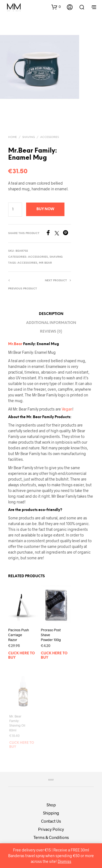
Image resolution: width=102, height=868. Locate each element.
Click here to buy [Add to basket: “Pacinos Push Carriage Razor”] (21, 656)
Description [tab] (51, 314)
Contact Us (51, 821)
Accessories (50, 137)
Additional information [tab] (51, 323)
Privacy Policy (51, 829)
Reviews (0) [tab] (51, 332)
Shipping (51, 813)
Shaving (29, 137)
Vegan (67, 409)
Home (13, 137)
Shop (51, 805)
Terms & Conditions (51, 837)
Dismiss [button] (64, 861)
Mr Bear (45, 263)
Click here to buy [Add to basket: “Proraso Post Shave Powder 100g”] (54, 654)
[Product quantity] (15, 210)
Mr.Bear (15, 344)
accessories (27, 263)
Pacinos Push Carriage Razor (18, 635)
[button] (56, 7)
